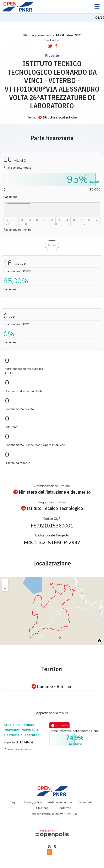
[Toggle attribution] (99, 641)
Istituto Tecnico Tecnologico (52, 508)
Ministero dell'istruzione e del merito (52, 492)
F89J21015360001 (52, 526)
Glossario (42, 808)
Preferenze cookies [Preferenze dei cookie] (60, 802)
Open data (86, 802)
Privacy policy (33, 802)
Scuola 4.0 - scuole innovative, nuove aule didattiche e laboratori (21, 730)
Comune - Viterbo (51, 687)
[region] (52, 611)
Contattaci (65, 808)
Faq (12, 802)
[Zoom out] (5, 588)
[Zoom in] (5, 582)
